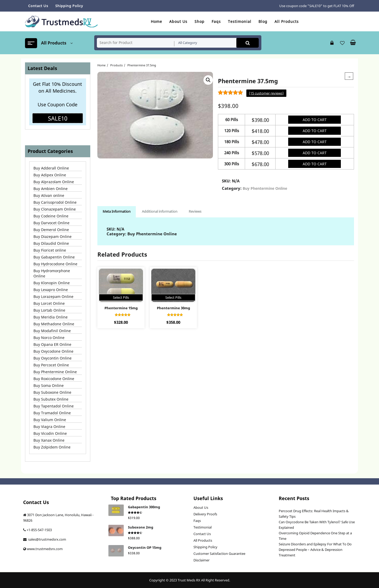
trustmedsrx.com (49, 549)
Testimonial (203, 527)
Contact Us (202, 534)
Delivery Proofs (205, 514)
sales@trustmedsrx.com (47, 539)
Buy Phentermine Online (265, 188)
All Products (203, 540)
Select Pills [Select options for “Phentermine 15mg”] (121, 297)
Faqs (197, 521)
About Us (201, 507)
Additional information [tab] (160, 211)
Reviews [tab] (195, 211)
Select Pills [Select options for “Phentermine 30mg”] (173, 297)
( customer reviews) (266, 93)
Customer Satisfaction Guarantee (219, 554)
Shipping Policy (205, 547)
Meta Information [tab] (117, 211)
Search (248, 43)
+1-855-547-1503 (39, 530)
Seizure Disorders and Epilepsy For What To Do (315, 544)
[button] (208, 80)
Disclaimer (201, 560)
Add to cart (315, 120)
